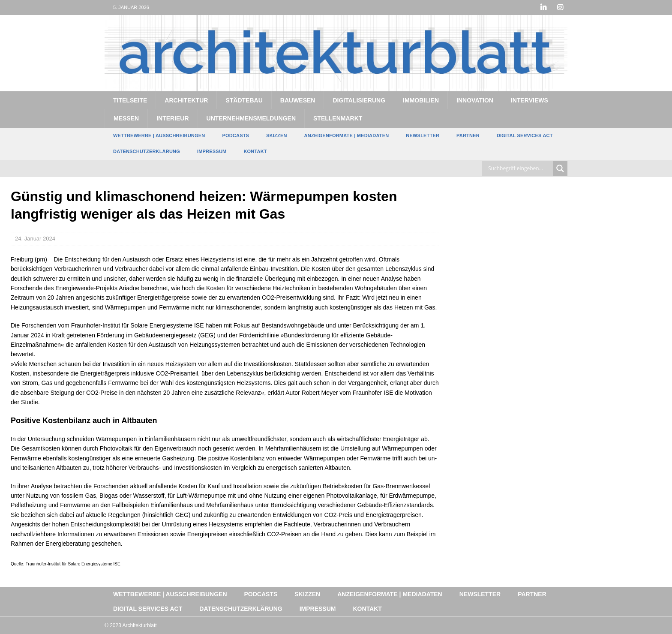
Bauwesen (298, 100)
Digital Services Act (525, 135)
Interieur (172, 118)
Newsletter (423, 135)
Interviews (529, 100)
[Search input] (519, 168)
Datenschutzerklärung (147, 151)
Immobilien (421, 100)
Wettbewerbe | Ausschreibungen (159, 135)
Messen (126, 118)
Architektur (186, 100)
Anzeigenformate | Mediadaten (347, 135)
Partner (468, 135)
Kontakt (255, 151)
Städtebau (244, 100)
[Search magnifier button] (560, 168)
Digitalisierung (359, 100)
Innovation (475, 100)
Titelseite (130, 100)
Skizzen (276, 135)
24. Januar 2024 (35, 239)
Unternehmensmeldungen (251, 118)
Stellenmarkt (338, 118)
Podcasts (235, 135)
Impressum (212, 151)
